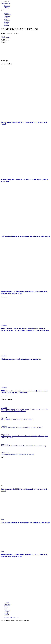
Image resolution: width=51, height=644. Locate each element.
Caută (2, 10)
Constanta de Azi (5, 38)
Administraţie (8, 15)
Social (6, 19)
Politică (6, 18)
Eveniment (7, 21)
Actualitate (7, 16)
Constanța (7, 13)
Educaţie (6, 22)
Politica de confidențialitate (11, 618)
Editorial (6, 25)
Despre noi (7, 6)
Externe (6, 24)
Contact (6, 7)
